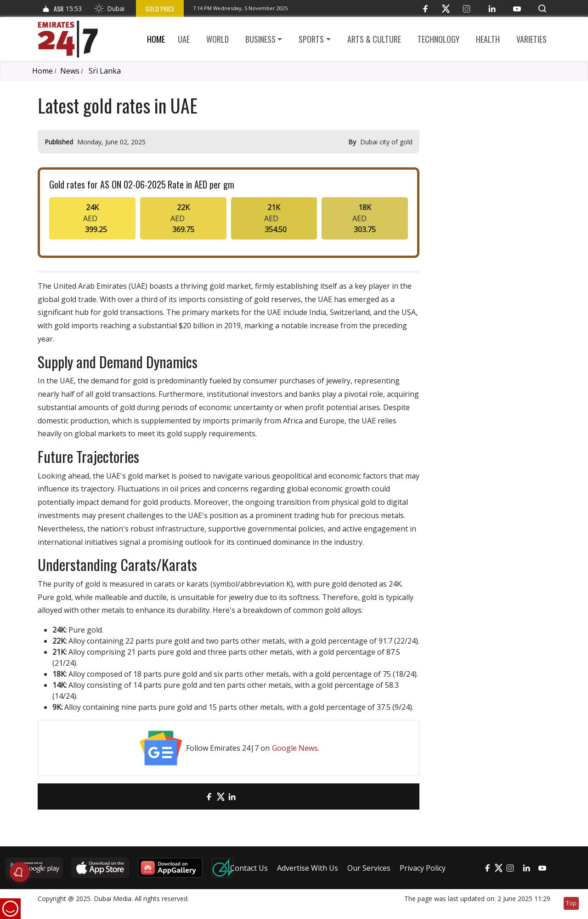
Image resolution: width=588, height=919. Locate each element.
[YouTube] (517, 9)
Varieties (531, 39)
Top (571, 903)
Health (488, 39)
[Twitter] (446, 9)
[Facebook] (425, 9)
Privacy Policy (423, 868)
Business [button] (260, 39)
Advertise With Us (308, 868)
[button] (542, 9)
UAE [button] (184, 39)
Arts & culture (374, 39)
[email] (193, 796)
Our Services (369, 868)
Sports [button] (311, 39)
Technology (438, 39)
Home (156, 39)
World (218, 39)
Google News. (296, 748)
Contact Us (249, 868)
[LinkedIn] (492, 9)
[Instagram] (466, 9)
